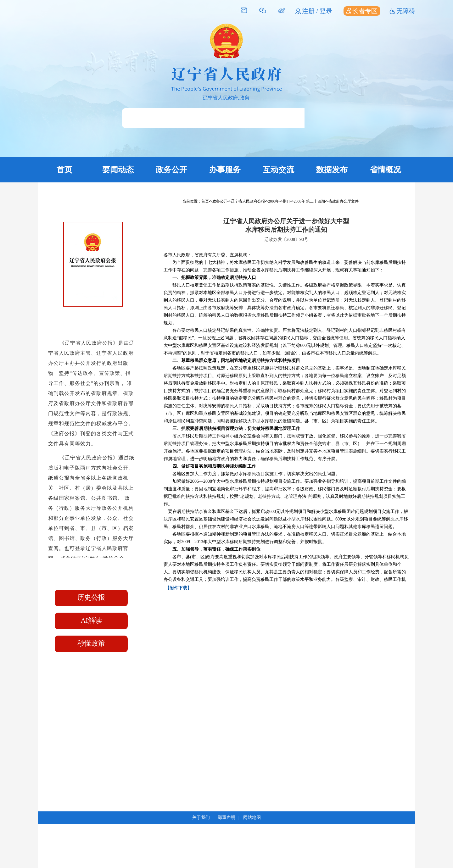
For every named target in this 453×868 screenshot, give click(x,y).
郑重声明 (226, 818)
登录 (326, 11)
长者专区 (362, 11)
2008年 (274, 201)
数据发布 (332, 170)
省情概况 (385, 170)
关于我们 (201, 818)
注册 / (311, 11)
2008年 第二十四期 (309, 201)
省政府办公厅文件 (344, 201)
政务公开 (171, 170)
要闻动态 (118, 170)
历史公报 (91, 597)
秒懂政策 (91, 643)
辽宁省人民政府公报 (248, 201)
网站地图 (252, 818)
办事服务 (225, 170)
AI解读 (91, 620)
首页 (64, 170)
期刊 (287, 201)
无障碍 (406, 11)
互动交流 (278, 170)
